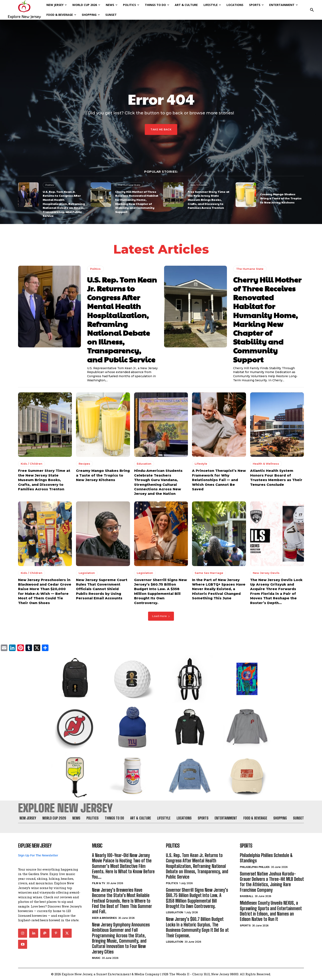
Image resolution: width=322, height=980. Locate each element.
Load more (161, 616)
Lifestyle (201, 464)
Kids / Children (199, 185)
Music (96, 958)
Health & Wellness (266, 464)
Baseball (247, 896)
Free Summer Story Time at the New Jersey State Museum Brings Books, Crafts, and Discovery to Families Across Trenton (209, 200)
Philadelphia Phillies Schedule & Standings (266, 858)
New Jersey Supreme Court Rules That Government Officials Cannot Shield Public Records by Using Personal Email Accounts (102, 589)
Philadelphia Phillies (255, 867)
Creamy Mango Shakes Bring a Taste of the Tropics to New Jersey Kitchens (281, 198)
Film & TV (99, 883)
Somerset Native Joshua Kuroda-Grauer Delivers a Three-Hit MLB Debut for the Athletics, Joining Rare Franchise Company (272, 882)
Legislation (87, 573)
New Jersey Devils (266, 573)
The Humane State (129, 185)
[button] (312, 10)
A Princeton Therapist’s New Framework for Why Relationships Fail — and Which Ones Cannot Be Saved (219, 480)
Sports (245, 925)
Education (144, 464)
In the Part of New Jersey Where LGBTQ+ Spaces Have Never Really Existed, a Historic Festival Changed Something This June (219, 589)
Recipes (267, 187)
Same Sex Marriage (209, 573)
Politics (50, 185)
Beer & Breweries (104, 918)
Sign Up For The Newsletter (38, 855)
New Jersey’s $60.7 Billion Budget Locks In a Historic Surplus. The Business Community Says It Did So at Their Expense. (197, 927)
